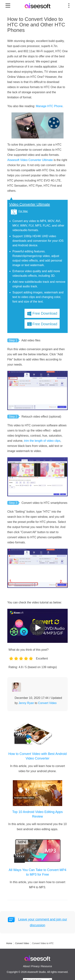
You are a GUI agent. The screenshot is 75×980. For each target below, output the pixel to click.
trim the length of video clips (42, 441)
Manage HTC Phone (49, 106)
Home (9, 943)
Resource (46, 966)
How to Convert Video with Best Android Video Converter (38, 756)
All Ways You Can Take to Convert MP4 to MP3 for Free (37, 872)
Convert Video (47, 703)
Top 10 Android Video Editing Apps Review (37, 814)
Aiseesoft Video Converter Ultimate (30, 160)
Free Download (45, 313)
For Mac (23, 211)
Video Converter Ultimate (30, 204)
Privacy (35, 966)
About (26, 966)
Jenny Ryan (26, 703)
